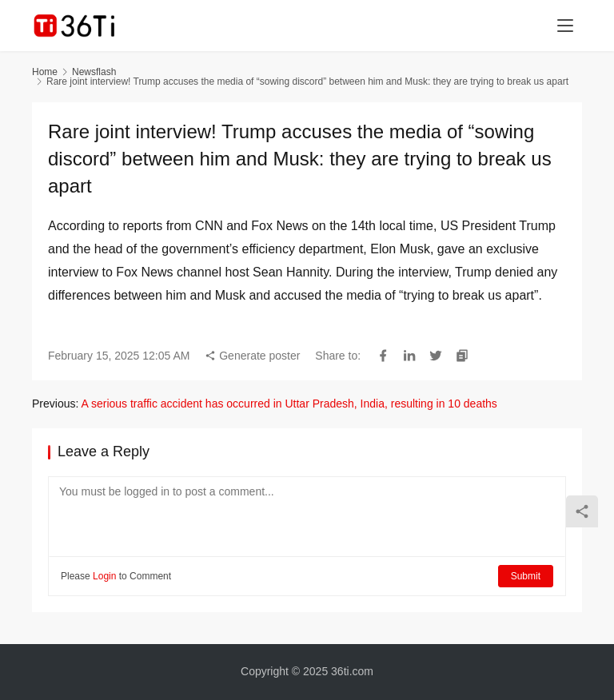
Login (104, 576)
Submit (526, 576)
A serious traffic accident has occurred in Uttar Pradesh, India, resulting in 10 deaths (289, 404)
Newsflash (94, 72)
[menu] (565, 26)
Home (45, 72)
